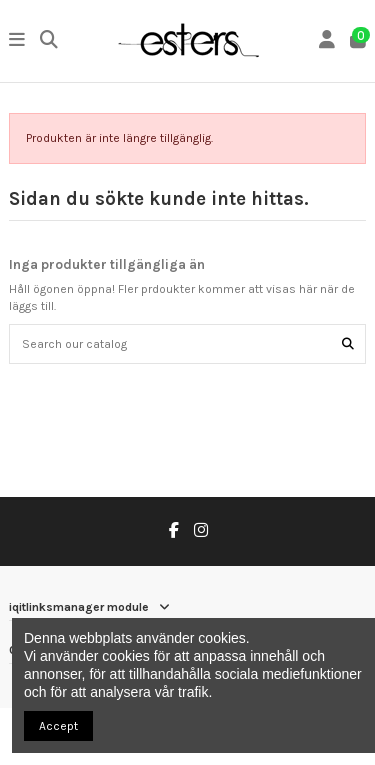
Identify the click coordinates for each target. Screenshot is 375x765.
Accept (58, 726)
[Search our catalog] (348, 343)
